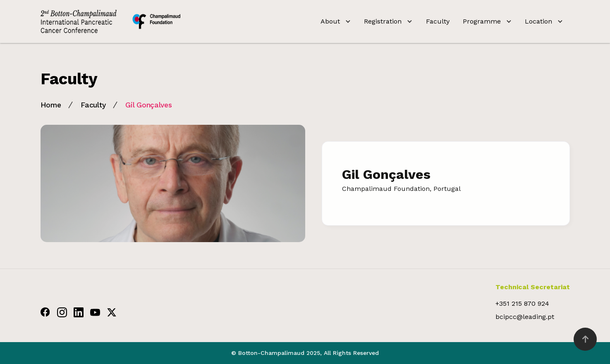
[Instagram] (62, 312)
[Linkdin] (79, 312)
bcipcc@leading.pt (525, 317)
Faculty (438, 21)
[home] (110, 21)
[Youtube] (95, 312)
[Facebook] (45, 312)
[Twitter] (112, 312)
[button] (336, 21)
